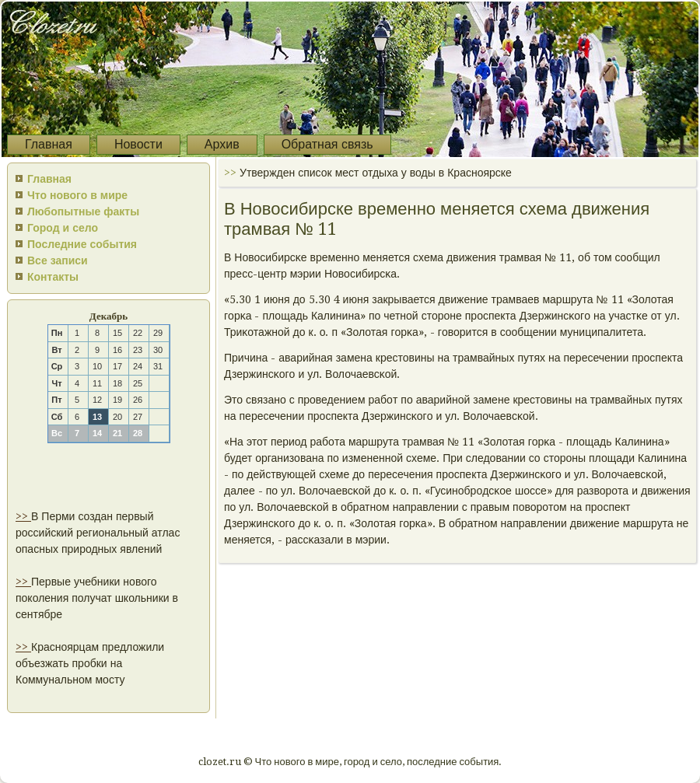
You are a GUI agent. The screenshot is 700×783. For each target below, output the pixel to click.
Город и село (63, 228)
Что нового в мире (77, 195)
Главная (49, 144)
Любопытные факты (83, 211)
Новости (138, 144)
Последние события (82, 244)
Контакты (53, 277)
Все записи (58, 260)
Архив (222, 144)
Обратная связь (327, 144)
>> (23, 516)
